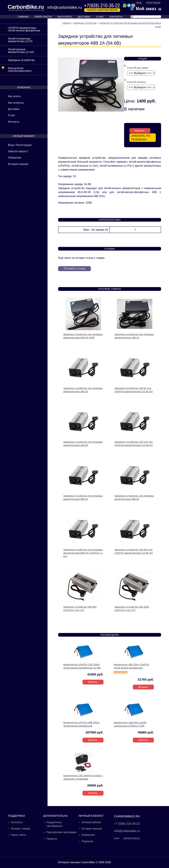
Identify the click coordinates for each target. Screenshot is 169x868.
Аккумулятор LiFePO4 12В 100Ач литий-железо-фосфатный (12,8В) (82, 666)
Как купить (14, 96)
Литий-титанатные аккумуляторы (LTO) (20, 40)
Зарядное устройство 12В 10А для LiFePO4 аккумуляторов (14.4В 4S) (134, 443)
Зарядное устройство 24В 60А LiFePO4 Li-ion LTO (80, 608)
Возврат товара (21, 828)
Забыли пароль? (18, 151)
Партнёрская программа (61, 832)
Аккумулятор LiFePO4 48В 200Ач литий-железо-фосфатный (81, 724)
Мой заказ (143, 9)
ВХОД (139, 3)
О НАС (100, 17)
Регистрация (153, 3)
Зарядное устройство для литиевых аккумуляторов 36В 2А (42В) (83, 336)
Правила (52, 838)
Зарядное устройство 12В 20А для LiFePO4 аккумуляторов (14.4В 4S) (134, 551)
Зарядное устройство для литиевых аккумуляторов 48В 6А (134, 497)
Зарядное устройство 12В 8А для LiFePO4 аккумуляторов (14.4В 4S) (134, 390)
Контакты (14, 122)
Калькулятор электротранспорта (16, 68)
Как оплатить (16, 103)
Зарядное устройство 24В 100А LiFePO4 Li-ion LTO (132, 608)
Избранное (15, 158)
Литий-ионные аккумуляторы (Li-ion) (21, 51)
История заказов (18, 164)
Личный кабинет (91, 822)
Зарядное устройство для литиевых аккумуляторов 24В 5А (83, 443)
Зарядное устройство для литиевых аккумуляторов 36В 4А (83, 390)
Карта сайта (18, 835)
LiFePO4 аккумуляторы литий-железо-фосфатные (24, 29)
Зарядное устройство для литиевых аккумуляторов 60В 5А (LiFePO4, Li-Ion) (83, 553)
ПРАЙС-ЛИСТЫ (43, 17)
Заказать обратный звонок (102, 10)
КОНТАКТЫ (116, 17)
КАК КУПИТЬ (65, 17)
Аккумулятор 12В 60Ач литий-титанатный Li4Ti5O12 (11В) (130, 724)
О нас (11, 115)
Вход (11, 145)
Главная (66, 23)
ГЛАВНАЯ (23, 17)
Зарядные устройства (21, 60)
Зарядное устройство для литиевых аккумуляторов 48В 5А (83, 497)
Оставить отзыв (75, 268)
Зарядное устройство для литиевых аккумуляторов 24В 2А (134, 336)
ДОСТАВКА (84, 17)
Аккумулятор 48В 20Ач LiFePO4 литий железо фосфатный (131, 666)
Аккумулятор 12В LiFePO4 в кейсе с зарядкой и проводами (83, 777)
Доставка (14, 109)
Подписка (87, 841)
